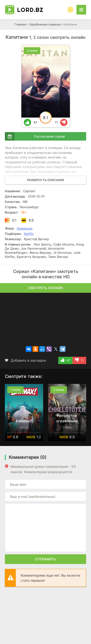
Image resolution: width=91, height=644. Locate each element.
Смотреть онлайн (45, 288)
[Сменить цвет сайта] (70, 10)
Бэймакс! (24, 421)
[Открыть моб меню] (81, 10)
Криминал (25, 228)
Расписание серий (50, 136)
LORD (30, 10)
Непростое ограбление (67, 418)
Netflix (29, 234)
